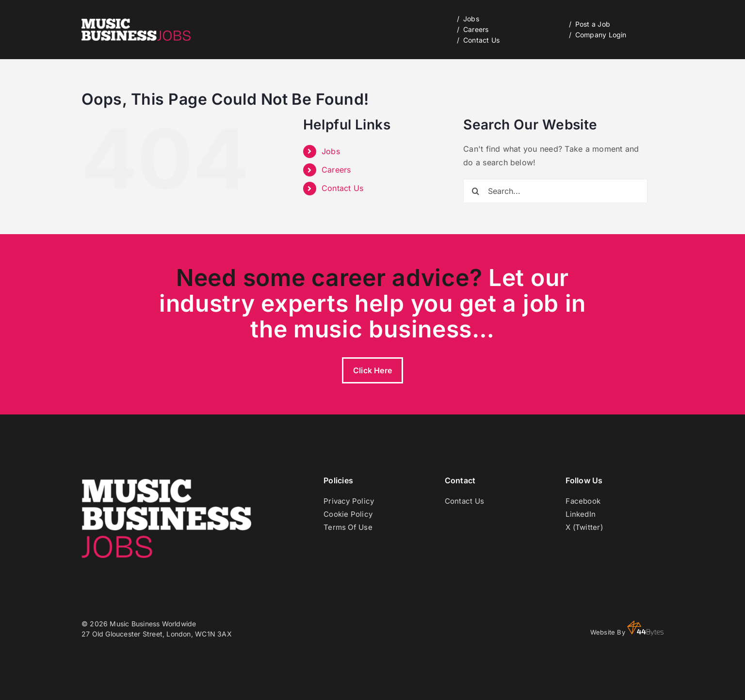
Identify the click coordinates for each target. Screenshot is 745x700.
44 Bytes (645, 628)
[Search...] (555, 191)
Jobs (331, 151)
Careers (336, 170)
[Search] (475, 191)
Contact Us (342, 188)
